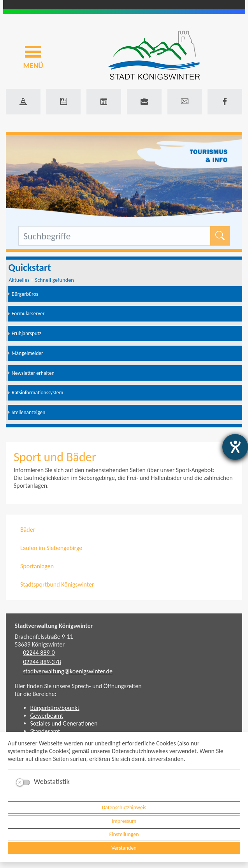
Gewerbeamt (47, 716)
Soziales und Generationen (64, 723)
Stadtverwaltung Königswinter (54, 626)
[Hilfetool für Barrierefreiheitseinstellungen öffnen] (235, 447)
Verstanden (124, 848)
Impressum (124, 821)
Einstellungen (124, 834)
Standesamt (45, 731)
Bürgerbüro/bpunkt (55, 708)
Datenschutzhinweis (124, 807)
